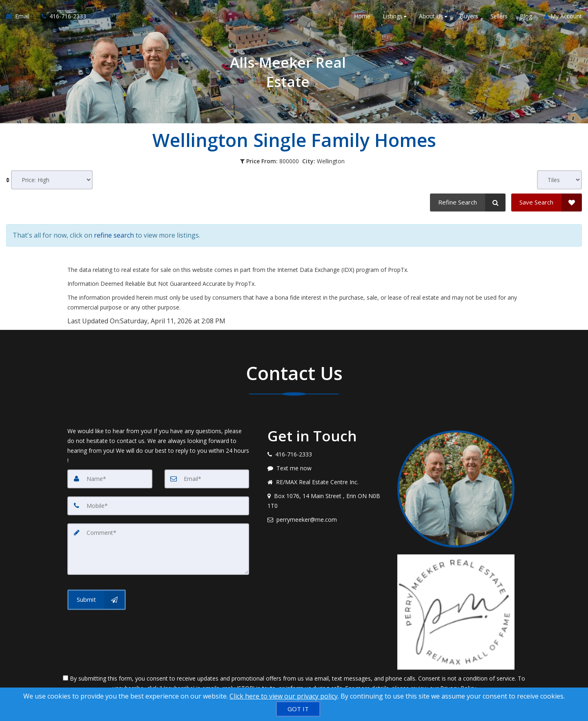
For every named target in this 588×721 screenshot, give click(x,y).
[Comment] (158, 549)
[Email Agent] (21, 16)
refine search (114, 235)
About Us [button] (433, 16)
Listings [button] (395, 16)
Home (362, 16)
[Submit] (97, 600)
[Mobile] (158, 506)
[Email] (207, 479)
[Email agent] (326, 520)
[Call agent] (61, 16)
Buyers (469, 16)
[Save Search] (547, 203)
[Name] (110, 479)
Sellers (499, 16)
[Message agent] (326, 468)
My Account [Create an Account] (563, 16)
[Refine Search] (468, 203)
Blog (526, 16)
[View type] (559, 180)
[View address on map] (326, 501)
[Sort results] (52, 180)
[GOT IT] (298, 709)
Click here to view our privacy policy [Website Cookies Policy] (284, 696)
